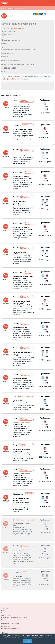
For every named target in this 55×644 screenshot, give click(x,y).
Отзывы (4, 613)
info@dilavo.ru (5, 626)
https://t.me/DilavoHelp (11, 79)
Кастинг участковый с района (22, 105)
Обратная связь (6, 615)
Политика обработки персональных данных (14, 618)
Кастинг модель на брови (21, 228)
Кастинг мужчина (18, 400)
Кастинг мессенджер (19, 252)
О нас (3, 610)
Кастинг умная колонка (20, 154)
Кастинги (10, 8)
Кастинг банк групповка (20, 328)
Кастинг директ (18, 576)
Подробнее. (48, 637)
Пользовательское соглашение (11, 620)
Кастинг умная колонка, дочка (22, 129)
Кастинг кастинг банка (20, 379)
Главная (4, 8)
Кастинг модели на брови (21, 177)
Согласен (27, 641)
